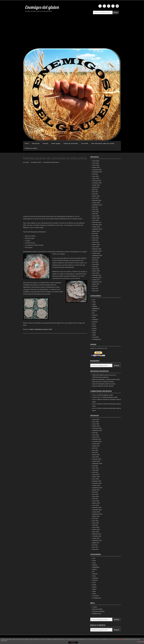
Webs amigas (56, 143)
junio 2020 (95, 209)
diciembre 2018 (97, 249)
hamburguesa (38, 329)
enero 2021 (96, 198)
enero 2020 (96, 220)
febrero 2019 (96, 244)
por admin (26, 162)
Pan (93, 313)
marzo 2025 (96, 161)
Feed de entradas (97, 609)
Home (27, 143)
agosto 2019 (96, 231)
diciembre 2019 (97, 222)
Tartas (94, 335)
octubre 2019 (96, 227)
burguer (31, 329)
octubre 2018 (96, 253)
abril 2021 (95, 194)
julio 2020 (95, 207)
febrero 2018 (96, 271)
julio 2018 (95, 260)
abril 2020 (95, 214)
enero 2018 (96, 273)
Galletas (95, 306)
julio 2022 (95, 174)
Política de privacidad (71, 143)
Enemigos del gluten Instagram (113, 6)
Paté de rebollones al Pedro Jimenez (103, 386)
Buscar (116, 13)
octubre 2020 (96, 203)
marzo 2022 (96, 178)
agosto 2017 (96, 284)
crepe (94, 304)
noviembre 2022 (97, 170)
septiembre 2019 (97, 229)
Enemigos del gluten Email (117, 6)
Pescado (95, 322)
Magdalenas (96, 308)
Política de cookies (31, 148)
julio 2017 (95, 286)
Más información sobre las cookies (103, 143)
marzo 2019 (96, 242)
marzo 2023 (96, 165)
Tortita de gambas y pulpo (105, 395)
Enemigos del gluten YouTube (109, 6)
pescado (45, 329)
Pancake (95, 315)
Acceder (95, 607)
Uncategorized (96, 339)
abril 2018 (95, 266)
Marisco (95, 311)
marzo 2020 (96, 216)
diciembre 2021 (97, 181)
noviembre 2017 (97, 277)
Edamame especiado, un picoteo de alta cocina (106, 379)
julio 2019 (95, 233)
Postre (94, 326)
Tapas (94, 333)
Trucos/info (85, 143)
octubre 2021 (96, 185)
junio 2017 (95, 288)
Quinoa (94, 328)
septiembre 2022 (97, 172)
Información (36, 143)
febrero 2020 (96, 218)
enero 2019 (96, 247)
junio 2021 (95, 192)
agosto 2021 (96, 187)
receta (50, 329)
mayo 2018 (95, 264)
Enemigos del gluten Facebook (100, 6)
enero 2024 (96, 163)
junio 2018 (95, 262)
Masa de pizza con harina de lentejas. (103, 382)
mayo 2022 (95, 176)
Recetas (45, 143)
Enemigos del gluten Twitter (104, 6)
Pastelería (95, 319)
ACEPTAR (73, 643)
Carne (94, 302)
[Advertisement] (72, 32)
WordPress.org (97, 614)
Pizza (94, 324)
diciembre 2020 (97, 200)
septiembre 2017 (97, 282)
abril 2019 (95, 240)
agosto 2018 (96, 258)
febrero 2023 (96, 167)
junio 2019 (95, 236)
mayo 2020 (95, 211)
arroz (94, 300)
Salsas (94, 331)
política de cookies (119, 639)
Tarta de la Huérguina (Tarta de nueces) (104, 384)
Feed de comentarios (98, 611)
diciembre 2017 (97, 275)
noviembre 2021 (97, 183)
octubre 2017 (96, 280)
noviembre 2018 (97, 251)
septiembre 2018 (97, 255)
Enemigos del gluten (42, 7)
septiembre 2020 (97, 205)
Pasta (94, 317)
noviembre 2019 (97, 225)
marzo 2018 (96, 269)
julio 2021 (95, 189)
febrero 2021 (96, 196)
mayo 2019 (95, 238)
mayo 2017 (95, 291)
